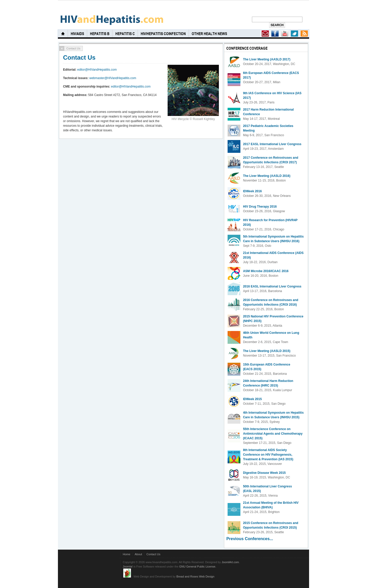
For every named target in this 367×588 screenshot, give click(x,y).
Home (126, 554)
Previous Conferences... (250, 539)
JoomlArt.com (230, 562)
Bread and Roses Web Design (195, 576)
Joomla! (128, 566)
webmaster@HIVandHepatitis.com (113, 78)
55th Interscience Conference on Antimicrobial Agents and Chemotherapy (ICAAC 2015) (273, 434)
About (138, 554)
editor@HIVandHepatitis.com (97, 70)
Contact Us (79, 57)
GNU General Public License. (198, 566)
